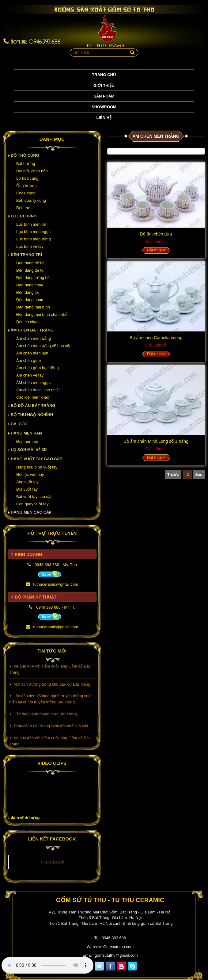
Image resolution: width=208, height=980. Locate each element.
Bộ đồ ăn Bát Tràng (33, 406)
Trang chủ (104, 75)
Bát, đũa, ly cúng (31, 200)
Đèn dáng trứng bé (33, 278)
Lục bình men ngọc (33, 232)
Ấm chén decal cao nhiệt (38, 390)
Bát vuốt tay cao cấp (34, 497)
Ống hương (26, 186)
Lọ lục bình (24, 216)
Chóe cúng (26, 193)
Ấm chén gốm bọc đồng (38, 368)
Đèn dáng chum (30, 300)
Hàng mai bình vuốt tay (37, 467)
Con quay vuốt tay (32, 504)
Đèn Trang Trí (26, 255)
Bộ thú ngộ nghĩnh (32, 415)
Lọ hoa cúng (27, 178)
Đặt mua (156, 250)
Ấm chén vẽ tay (30, 375)
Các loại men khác (33, 397)
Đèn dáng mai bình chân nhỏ (42, 314)
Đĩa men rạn (27, 441)
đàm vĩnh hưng (25, 818)
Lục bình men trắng (34, 239)
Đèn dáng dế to (30, 270)
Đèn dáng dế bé (30, 263)
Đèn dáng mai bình (33, 307)
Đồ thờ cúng (25, 155)
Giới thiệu (104, 85)
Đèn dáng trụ (28, 292)
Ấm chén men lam (32, 353)
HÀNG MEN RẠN (26, 433)
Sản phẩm (104, 96)
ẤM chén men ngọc (33, 383)
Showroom (104, 107)
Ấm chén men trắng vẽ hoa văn (44, 346)
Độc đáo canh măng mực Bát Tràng (45, 715)
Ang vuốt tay (27, 482)
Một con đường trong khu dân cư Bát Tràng (52, 685)
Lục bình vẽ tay (30, 246)
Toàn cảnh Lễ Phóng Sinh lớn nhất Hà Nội (51, 727)
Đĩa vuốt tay (27, 489)
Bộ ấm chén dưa (156, 234)
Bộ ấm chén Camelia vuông (156, 338)
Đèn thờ (23, 208)
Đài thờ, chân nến (32, 171)
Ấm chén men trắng (34, 338)
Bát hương (26, 164)
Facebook (53, 862)
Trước (173, 475)
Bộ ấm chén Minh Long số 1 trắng (156, 441)
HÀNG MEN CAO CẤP (31, 512)
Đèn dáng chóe (30, 285)
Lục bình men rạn (32, 224)
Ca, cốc (19, 424)
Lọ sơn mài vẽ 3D (29, 450)
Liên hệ (104, 118)
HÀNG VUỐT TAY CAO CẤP (36, 459)
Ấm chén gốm (28, 360)
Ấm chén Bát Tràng (32, 330)
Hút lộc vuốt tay (30, 475)
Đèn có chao (27, 322)
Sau (199, 475)
